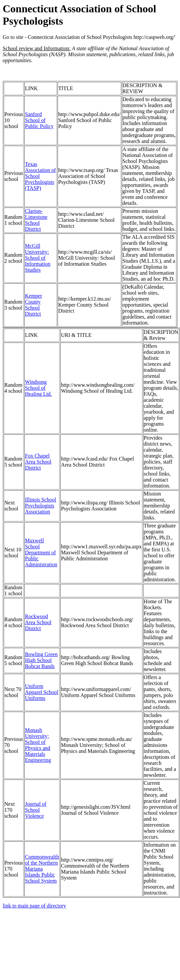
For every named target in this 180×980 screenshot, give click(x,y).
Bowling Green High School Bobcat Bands (41, 660)
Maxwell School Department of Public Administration (41, 553)
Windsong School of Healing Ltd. (38, 388)
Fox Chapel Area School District (38, 462)
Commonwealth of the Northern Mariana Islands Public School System (42, 869)
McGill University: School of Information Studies (38, 258)
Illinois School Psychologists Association (41, 506)
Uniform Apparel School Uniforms (42, 692)
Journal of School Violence (36, 810)
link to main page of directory (34, 906)
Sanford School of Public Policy (39, 120)
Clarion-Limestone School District (36, 220)
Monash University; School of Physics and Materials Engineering (38, 745)
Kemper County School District (34, 305)
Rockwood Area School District (38, 622)
